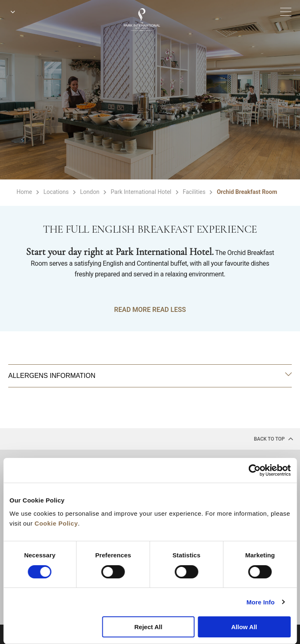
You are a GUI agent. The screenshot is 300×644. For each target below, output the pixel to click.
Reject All (149, 627)
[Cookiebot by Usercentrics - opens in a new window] (254, 470)
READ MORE (132, 310)
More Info (260, 602)
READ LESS (169, 310)
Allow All (244, 627)
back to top (274, 439)
